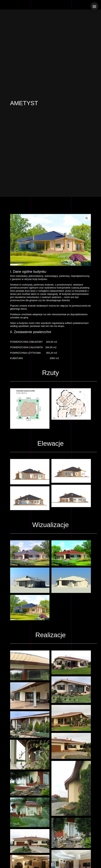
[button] (87, 218)
